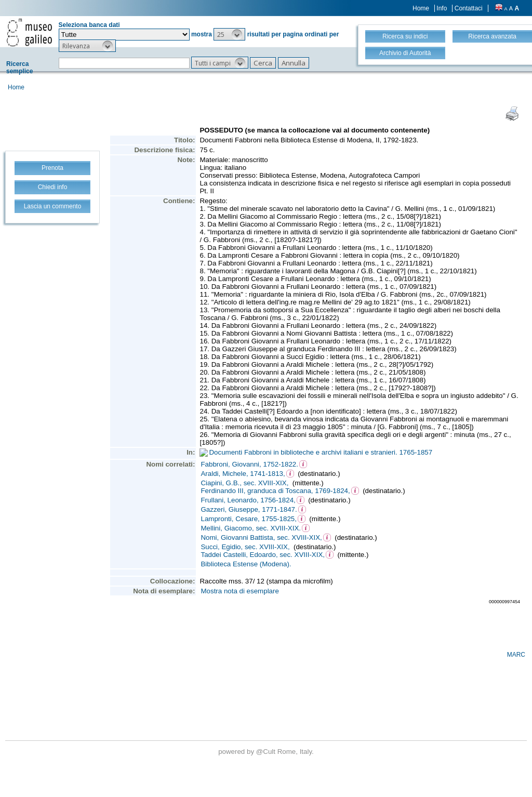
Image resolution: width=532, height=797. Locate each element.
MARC (516, 655)
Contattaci (469, 8)
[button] (229, 34)
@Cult (267, 752)
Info (442, 8)
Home (421, 8)
